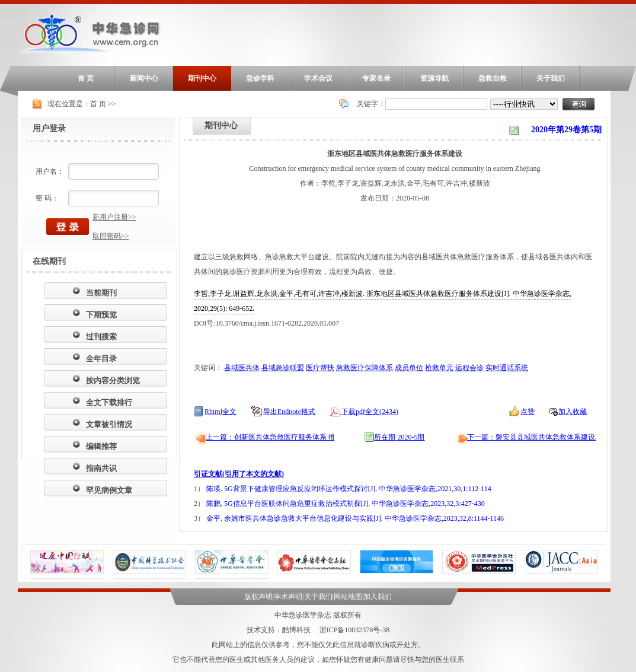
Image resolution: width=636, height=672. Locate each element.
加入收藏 (573, 412)
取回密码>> (111, 236)
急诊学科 (260, 78)
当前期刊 (101, 293)
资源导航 (434, 78)
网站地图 (348, 597)
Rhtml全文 (220, 412)
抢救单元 (439, 368)
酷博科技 (296, 630)
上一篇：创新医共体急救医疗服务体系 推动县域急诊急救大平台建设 (313, 437)
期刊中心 (202, 78)
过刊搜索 (101, 337)
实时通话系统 (507, 368)
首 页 (86, 78)
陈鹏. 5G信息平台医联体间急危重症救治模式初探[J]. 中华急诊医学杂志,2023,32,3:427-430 (346, 504)
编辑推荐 (101, 446)
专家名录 (376, 78)
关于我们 (551, 78)
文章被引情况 (109, 424)
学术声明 (288, 597)
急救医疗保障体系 (365, 368)
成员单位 (409, 368)
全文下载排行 (109, 402)
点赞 (528, 412)
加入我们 (378, 597)
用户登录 (49, 128)
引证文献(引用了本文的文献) (239, 474)
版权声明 (258, 597)
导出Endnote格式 (289, 412)
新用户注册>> (114, 217)
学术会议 (318, 78)
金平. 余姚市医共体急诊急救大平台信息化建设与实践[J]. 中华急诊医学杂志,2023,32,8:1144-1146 (355, 518)
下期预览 (101, 315)
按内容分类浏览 (113, 380)
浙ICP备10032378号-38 (355, 630)
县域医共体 (242, 368)
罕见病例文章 (109, 490)
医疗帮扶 (320, 368)
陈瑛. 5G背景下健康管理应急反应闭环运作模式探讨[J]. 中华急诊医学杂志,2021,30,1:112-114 (349, 489)
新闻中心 (144, 78)
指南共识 (101, 468)
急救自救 (493, 78)
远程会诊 (469, 368)
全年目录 (101, 359)
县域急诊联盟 (283, 368)
